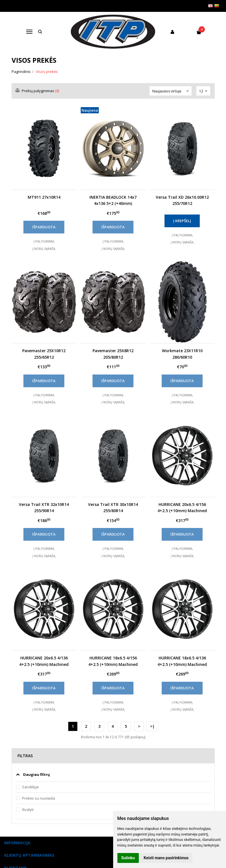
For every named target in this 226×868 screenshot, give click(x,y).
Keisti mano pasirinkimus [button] (166, 858)
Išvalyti (28, 809)
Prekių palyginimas (37, 91)
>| (152, 726)
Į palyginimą (44, 241)
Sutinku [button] (128, 858)
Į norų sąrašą (44, 249)
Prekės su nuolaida (39, 798)
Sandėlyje (30, 787)
